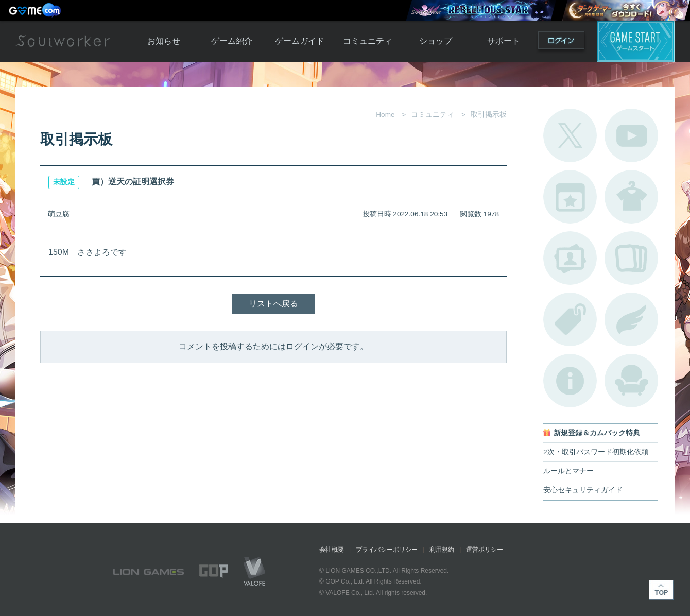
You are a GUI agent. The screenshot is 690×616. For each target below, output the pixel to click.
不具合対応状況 (570, 381)
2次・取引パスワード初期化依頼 (596, 452)
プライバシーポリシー (387, 550)
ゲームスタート (636, 41)
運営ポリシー (485, 550)
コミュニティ (368, 41)
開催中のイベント (570, 197)
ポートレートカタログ (570, 258)
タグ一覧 (570, 319)
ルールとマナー (568, 471)
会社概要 (332, 550)
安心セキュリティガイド (583, 490)
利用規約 (442, 550)
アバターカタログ (631, 197)
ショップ (436, 41)
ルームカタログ (631, 381)
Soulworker (63, 41)
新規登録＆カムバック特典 (597, 433)
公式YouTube (631, 135)
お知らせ (164, 41)
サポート (504, 41)
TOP (661, 590)
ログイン (561, 42)
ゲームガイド (300, 41)
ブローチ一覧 (631, 319)
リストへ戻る (273, 304)
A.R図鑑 (631, 258)
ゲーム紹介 (232, 41)
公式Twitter (570, 135)
